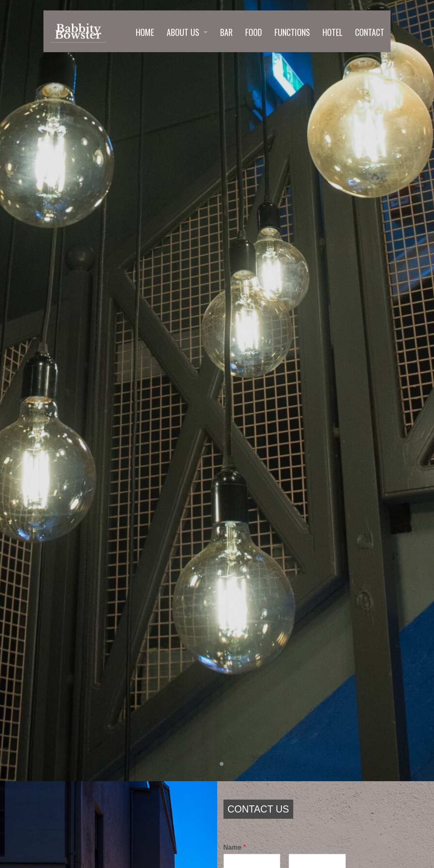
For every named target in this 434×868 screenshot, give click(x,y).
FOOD (254, 32)
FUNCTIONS (292, 32)
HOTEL (332, 32)
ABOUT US (183, 32)
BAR (226, 32)
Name (235, 847)
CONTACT (370, 32)
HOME (145, 32)
